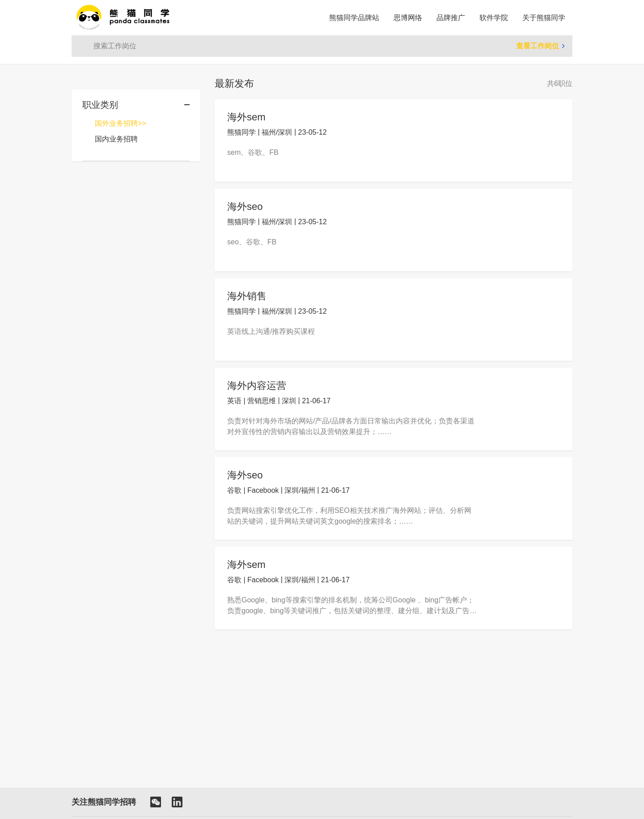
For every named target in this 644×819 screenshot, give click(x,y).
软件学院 (494, 18)
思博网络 (408, 18)
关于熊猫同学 (544, 18)
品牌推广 (451, 18)
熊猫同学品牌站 (354, 18)
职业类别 (100, 105)
